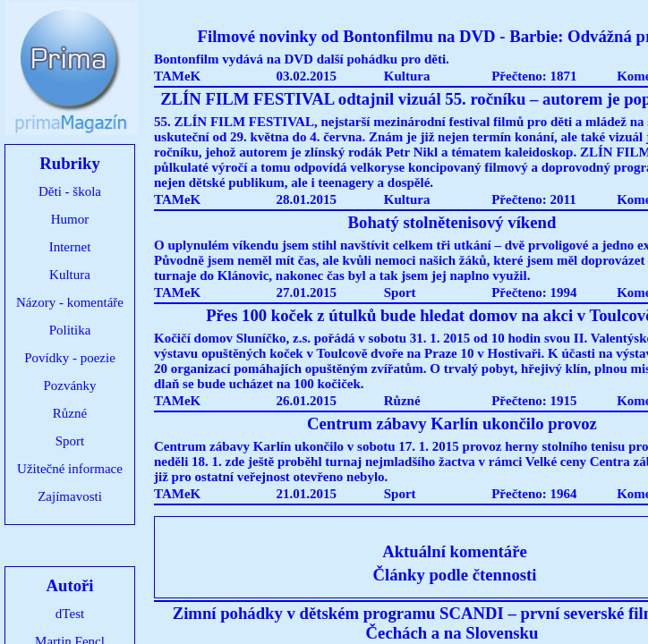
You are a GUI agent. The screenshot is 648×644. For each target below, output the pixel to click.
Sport (70, 441)
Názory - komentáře (70, 302)
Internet (70, 247)
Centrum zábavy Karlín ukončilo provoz (452, 424)
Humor (70, 219)
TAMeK (177, 76)
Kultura (70, 275)
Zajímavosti (70, 496)
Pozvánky (69, 386)
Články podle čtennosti (455, 575)
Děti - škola (70, 191)
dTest (70, 614)
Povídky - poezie (70, 358)
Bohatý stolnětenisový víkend (452, 222)
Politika (70, 330)
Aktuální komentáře (455, 551)
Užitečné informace (70, 469)
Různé (70, 413)
